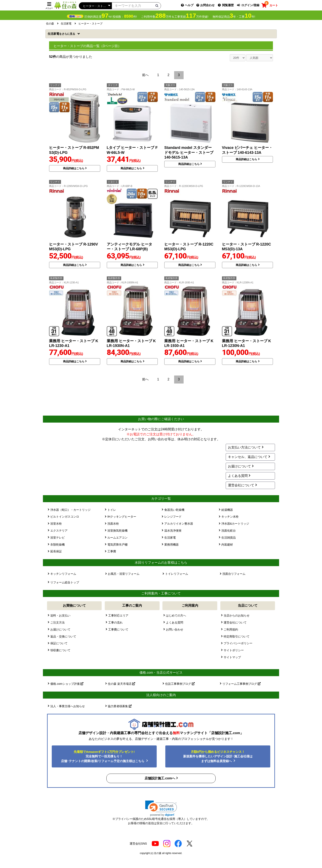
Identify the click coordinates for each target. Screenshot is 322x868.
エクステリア (59, 531)
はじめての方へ (176, 615)
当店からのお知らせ (237, 615)
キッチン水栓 (230, 517)
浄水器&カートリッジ (235, 524)
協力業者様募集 (120, 706)
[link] (161, 808)
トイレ (112, 510)
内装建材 (227, 545)
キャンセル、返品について (248, 457)
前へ (145, 75)
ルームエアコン (117, 538)
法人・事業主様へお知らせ (68, 706)
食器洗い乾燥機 (174, 510)
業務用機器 (171, 545)
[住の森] (66, 5)
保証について (59, 643)
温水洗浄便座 (173, 531)
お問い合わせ (175, 629)
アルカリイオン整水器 (179, 524)
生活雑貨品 (229, 538)
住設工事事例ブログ (180, 684)
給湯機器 (227, 510)
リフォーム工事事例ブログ (241, 684)
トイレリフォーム (177, 574)
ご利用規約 (231, 629)
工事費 (112, 551)
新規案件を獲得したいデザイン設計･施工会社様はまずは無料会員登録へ (218, 756)
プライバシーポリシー (238, 643)
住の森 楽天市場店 (122, 684)
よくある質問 (238, 476)
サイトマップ (232, 657)
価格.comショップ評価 (67, 684)
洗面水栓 (113, 524)
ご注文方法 (57, 622)
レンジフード (173, 517)
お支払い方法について (244, 447)
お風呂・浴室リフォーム (124, 574)
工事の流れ (115, 622)
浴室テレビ (57, 538)
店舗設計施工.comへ (160, 778)
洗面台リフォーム (234, 574)
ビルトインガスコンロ (65, 517)
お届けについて (239, 466)
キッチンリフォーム (63, 574)
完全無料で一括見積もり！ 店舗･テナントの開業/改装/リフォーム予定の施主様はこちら (103, 756)
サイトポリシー (234, 650)
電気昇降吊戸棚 (117, 545)
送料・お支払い (60, 615)
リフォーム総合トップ (65, 582)
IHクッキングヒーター (122, 517)
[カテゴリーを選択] (95, 6)
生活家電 (62, 34)
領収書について (60, 650)
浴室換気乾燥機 (117, 531)
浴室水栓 (56, 524)
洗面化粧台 (229, 531)
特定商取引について (237, 636)
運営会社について (241, 485)
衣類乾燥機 (57, 545)
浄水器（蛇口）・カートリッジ (70, 510)
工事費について (118, 629)
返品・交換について (63, 636)
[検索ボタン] (157, 6)
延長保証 (56, 551)
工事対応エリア (118, 615)
